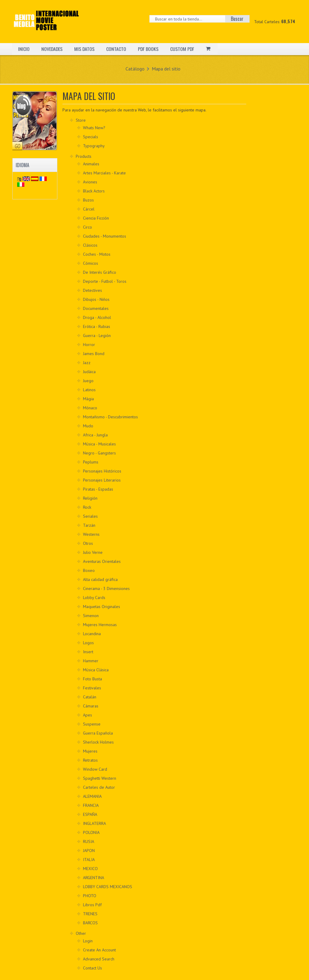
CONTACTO (117, 49)
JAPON (89, 850)
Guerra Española (98, 733)
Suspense (92, 724)
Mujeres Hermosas (100, 625)
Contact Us (92, 968)
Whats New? (94, 128)
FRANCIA (91, 805)
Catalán (90, 697)
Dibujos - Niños (96, 299)
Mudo (88, 426)
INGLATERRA (94, 823)
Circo (88, 227)
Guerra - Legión (97, 336)
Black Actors (94, 191)
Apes (88, 715)
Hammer (91, 661)
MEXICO (90, 869)
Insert (88, 652)
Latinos (89, 390)
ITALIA (89, 860)
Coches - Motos (97, 254)
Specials (91, 137)
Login (88, 941)
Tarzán (89, 525)
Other (81, 933)
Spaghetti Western (100, 778)
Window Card (95, 769)
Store (81, 120)
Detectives (92, 290)
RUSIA (89, 841)
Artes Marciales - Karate (104, 173)
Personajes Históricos (102, 471)
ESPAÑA (90, 814)
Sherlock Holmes (98, 742)
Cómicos (91, 263)
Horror (89, 345)
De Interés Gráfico (100, 272)
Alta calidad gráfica (100, 579)
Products (84, 156)
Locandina (92, 634)
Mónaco (90, 408)
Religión (90, 498)
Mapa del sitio (166, 69)
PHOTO (90, 896)
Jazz (87, 363)
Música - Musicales (99, 444)
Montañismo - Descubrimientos (110, 417)
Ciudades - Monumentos (105, 236)
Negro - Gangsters (99, 453)
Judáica (89, 372)
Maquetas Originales (102, 607)
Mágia (88, 399)
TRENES (90, 914)
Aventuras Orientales (102, 561)
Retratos (90, 760)
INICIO (24, 49)
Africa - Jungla (95, 435)
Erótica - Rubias (97, 326)
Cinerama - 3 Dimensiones (106, 588)
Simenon (91, 616)
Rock (87, 507)
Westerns (91, 534)
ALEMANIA (92, 796)
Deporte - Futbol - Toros (105, 281)
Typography (94, 146)
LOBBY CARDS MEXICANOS (108, 887)
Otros (88, 543)
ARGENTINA (94, 878)
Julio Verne (93, 552)
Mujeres (90, 751)
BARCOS (90, 923)
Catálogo (135, 69)
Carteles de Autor (99, 787)
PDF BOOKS (149, 49)
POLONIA (91, 832)
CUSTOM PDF (183, 49)
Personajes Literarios (102, 480)
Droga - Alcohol (97, 317)
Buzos (88, 200)
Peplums (91, 462)
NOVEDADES (52, 49)
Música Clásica (96, 670)
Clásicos (90, 245)
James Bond (94, 354)
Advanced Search (99, 959)
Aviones (90, 182)
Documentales (96, 308)
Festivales (92, 688)
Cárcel (89, 209)
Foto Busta (92, 679)
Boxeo (89, 570)
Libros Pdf (92, 905)
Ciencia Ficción (96, 218)
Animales (91, 164)
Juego (88, 381)
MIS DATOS (85, 49)
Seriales (90, 516)
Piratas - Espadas (98, 489)
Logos (88, 643)
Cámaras (91, 706)
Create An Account (99, 950)
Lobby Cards (94, 598)
